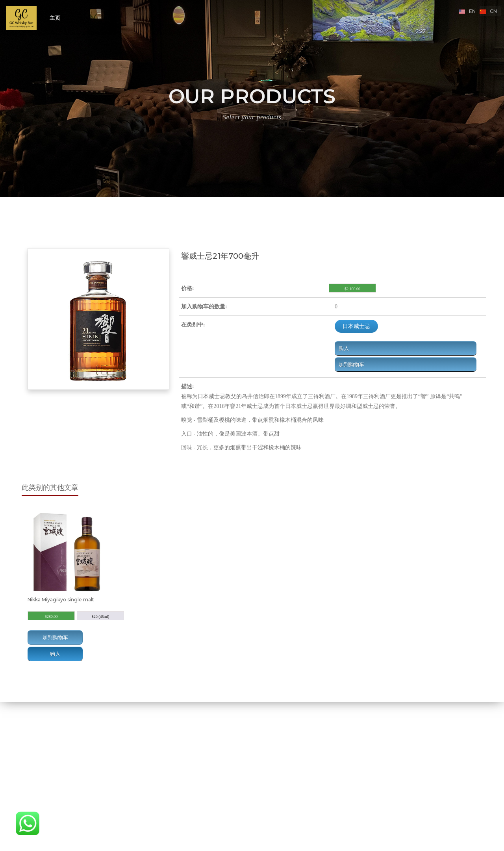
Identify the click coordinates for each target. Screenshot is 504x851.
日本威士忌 (356, 326)
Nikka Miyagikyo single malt (61, 600)
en (472, 11)
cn (493, 11)
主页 (55, 18)
